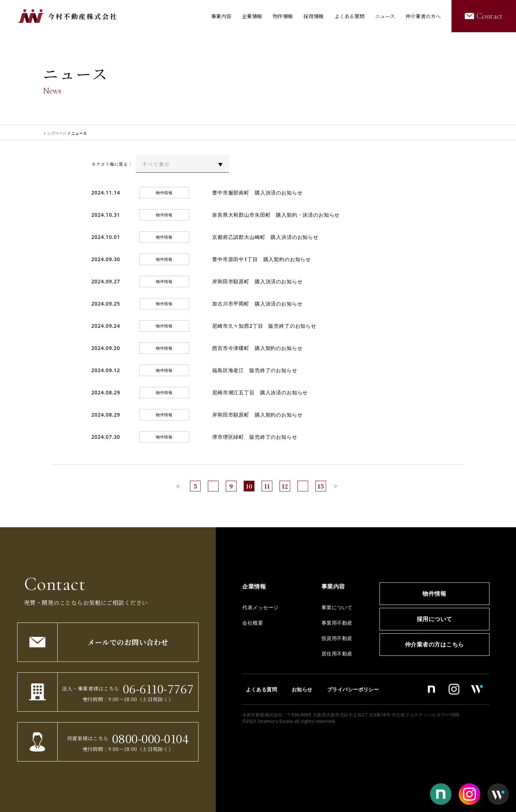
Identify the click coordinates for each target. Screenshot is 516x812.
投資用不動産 (337, 638)
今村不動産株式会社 (83, 16)
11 (267, 486)
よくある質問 (349, 16)
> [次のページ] (336, 486)
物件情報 (283, 16)
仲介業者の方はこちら (434, 644)
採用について (434, 619)
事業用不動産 (337, 623)
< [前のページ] (178, 486)
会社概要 (253, 623)
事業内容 (221, 16)
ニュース (385, 16)
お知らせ (302, 689)
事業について (337, 607)
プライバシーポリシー (353, 689)
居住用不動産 (337, 654)
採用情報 (314, 16)
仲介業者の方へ (423, 16)
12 (285, 486)
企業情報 (252, 16)
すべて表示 (156, 164)
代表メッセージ (260, 607)
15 (321, 486)
